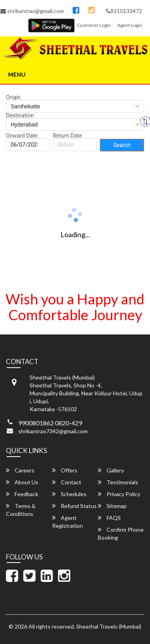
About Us (22, 482)
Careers (20, 470)
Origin (13, 97)
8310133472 (124, 11)
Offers (65, 470)
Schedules (69, 494)
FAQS (109, 518)
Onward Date (22, 136)
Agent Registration (67, 522)
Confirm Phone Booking (121, 534)
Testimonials (118, 482)
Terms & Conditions (21, 510)
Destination (20, 115)
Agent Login (130, 25)
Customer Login (94, 25)
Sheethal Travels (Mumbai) (109, 626)
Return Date (67, 136)
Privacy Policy (119, 494)
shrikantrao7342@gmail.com (53, 431)
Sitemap (112, 506)
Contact (67, 482)
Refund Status (74, 506)
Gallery (111, 470)
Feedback (22, 494)
